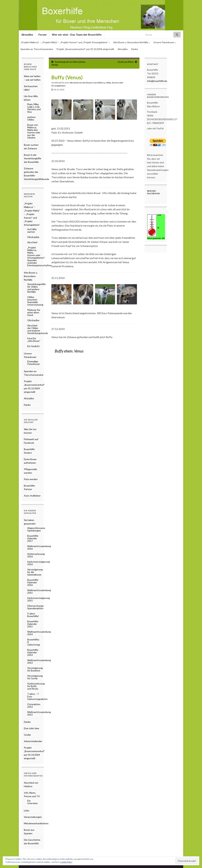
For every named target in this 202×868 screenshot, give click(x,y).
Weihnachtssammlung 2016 (39, 547)
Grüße (27, 735)
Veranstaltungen (33, 817)
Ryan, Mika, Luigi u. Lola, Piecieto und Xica (34, 108)
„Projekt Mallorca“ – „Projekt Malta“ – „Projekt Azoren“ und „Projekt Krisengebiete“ (65, 42)
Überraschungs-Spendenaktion (36, 607)
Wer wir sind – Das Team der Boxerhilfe (77, 34)
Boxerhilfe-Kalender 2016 (33, 582)
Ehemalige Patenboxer (34, 363)
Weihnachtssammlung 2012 (39, 713)
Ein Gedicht (33, 346)
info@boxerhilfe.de (157, 81)
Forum (43, 34)
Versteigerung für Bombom (35, 669)
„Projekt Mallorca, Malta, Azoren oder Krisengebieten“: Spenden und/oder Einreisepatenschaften (39, 256)
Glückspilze (33, 237)
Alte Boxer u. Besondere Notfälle (132, 42)
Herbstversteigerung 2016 (39, 563)
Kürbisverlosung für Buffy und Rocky (36, 686)
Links (27, 810)
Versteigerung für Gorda (35, 677)
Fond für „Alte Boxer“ (34, 340)
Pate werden (31, 479)
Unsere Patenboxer (165, 42)
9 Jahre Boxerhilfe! (33, 615)
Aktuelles (27, 34)
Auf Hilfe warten (32, 230)
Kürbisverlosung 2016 (36, 555)
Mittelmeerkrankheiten (36, 823)
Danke (135, 49)
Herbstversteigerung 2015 (39, 599)
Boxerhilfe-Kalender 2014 (33, 652)
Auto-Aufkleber (32, 496)
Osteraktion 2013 (34, 705)
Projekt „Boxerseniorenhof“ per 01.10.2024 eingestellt (85, 49)
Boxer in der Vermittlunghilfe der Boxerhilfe (33, 158)
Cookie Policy (66, 862)
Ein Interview (32, 802)
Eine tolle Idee (32, 728)
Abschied (32, 242)
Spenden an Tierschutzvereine (37, 49)
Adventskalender (33, 741)
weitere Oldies (31, 118)
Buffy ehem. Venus (69, 351)
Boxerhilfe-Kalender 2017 (33, 538)
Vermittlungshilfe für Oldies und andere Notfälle (37, 288)
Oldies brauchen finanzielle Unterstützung (35, 301)
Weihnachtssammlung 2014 (39, 633)
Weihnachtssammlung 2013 (39, 661)
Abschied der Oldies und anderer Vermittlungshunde (38, 329)
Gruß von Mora (126, 62)
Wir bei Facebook (153, 192)
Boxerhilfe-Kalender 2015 (33, 624)
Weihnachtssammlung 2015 (39, 591)
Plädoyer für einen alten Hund (34, 312)
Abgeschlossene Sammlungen (36, 529)
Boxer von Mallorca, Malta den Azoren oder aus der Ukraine (34, 131)
